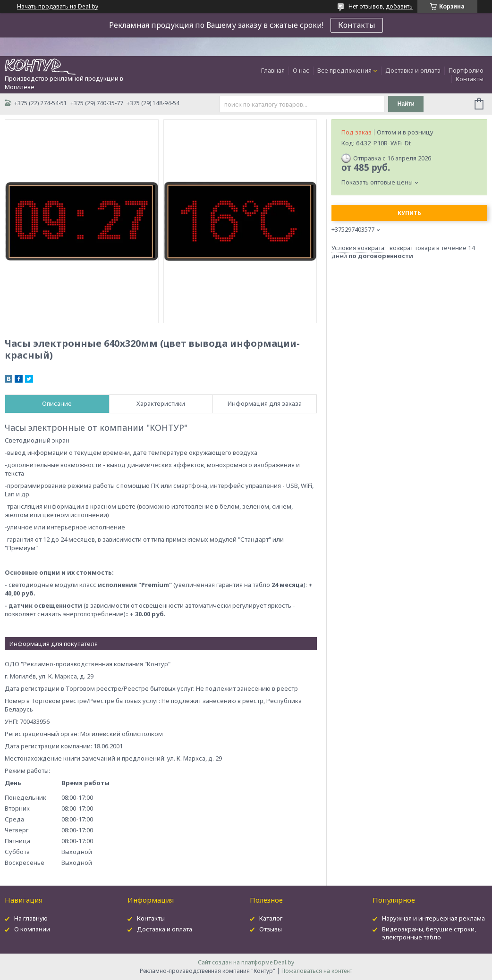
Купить (409, 213)
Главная (273, 70)
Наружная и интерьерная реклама (433, 918)
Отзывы (271, 929)
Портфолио (466, 70)
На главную (31, 918)
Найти (406, 104)
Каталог (271, 918)
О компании (32, 929)
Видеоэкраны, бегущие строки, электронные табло (429, 933)
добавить (399, 6)
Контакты (357, 25)
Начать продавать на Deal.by (58, 7)
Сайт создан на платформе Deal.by (246, 962)
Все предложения (344, 70)
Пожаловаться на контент (317, 971)
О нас (301, 70)
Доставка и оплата (413, 70)
